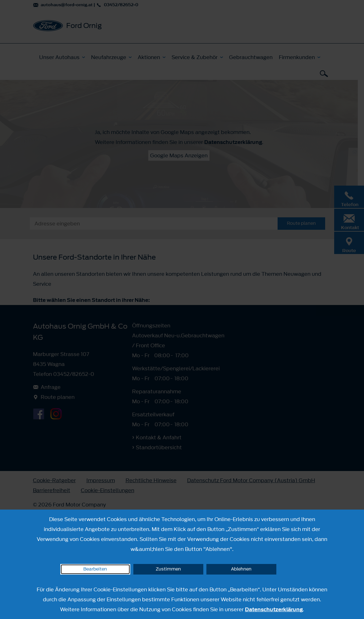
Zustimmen (168, 569)
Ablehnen (241, 569)
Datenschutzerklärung (274, 609)
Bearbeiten (95, 569)
